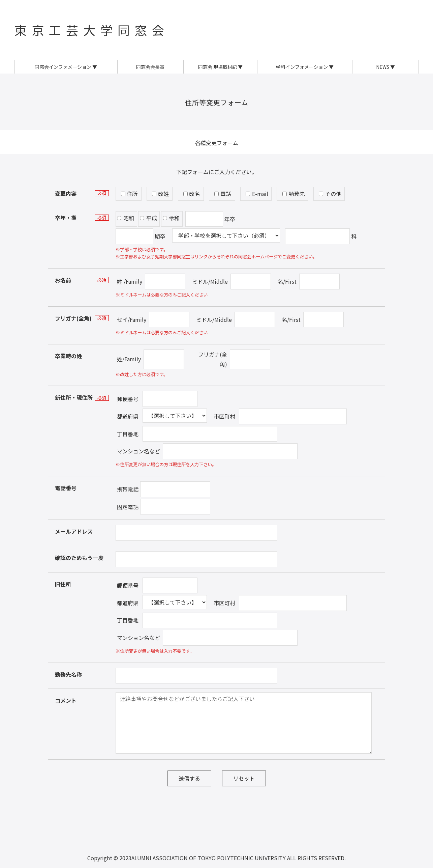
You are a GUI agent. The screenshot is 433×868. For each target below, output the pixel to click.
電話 (223, 194)
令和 (171, 218)
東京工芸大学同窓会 (92, 30)
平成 (148, 218)
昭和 (125, 218)
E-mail (257, 194)
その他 (330, 194)
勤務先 (294, 194)
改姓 (160, 194)
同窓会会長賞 (150, 67)
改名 (192, 194)
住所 (129, 194)
